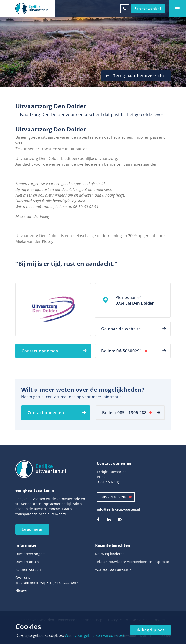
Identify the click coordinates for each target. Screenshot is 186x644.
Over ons (23, 578)
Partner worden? (148, 9)
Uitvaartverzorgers (30, 554)
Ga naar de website (121, 329)
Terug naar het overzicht (139, 76)
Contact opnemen (40, 351)
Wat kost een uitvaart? (113, 570)
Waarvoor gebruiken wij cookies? (95, 635)
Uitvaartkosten (27, 562)
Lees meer (32, 529)
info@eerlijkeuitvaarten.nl (118, 509)
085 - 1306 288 (114, 497)
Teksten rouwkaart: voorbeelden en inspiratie (132, 562)
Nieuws (21, 591)
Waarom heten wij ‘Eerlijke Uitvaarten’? (47, 583)
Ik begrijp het (150, 630)
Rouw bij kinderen (110, 554)
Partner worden (28, 570)
